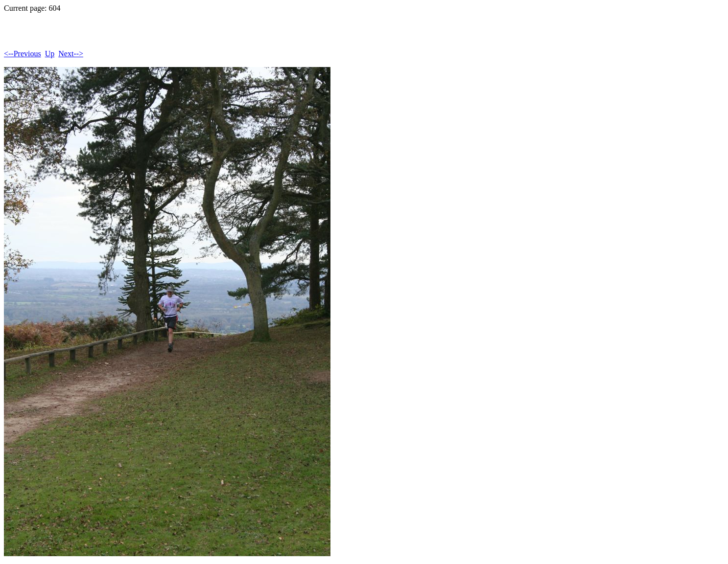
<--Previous (23, 54)
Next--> (71, 54)
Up (50, 54)
